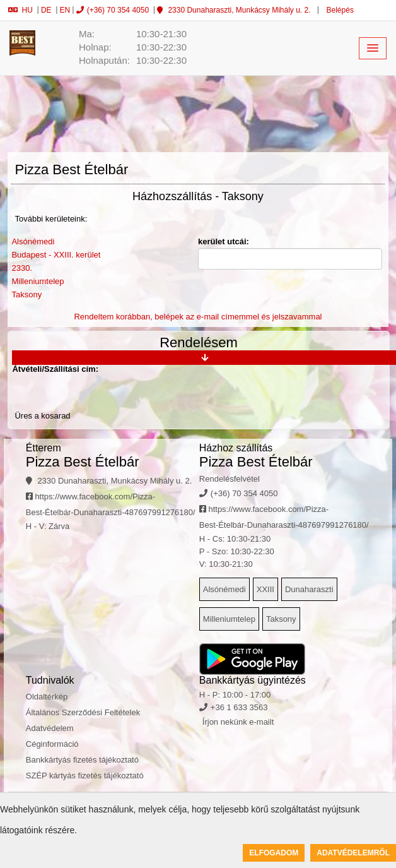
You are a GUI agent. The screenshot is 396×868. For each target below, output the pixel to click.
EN (65, 10)
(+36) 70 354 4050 (113, 10)
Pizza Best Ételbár (83, 462)
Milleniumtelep (38, 281)
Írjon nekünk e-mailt (238, 722)
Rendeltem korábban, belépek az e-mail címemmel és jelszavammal (198, 317)
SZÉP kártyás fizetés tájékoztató (85, 776)
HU (20, 10)
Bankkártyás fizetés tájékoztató (82, 760)
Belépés (339, 10)
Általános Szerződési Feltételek (83, 712)
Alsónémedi (33, 241)
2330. (22, 268)
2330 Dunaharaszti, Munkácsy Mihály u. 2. (234, 10)
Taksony (26, 294)
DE (46, 10)
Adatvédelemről (353, 853)
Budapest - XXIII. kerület (56, 255)
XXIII (265, 589)
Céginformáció (52, 744)
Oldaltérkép (47, 697)
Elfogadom (274, 853)
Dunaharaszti (309, 589)
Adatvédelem (50, 728)
